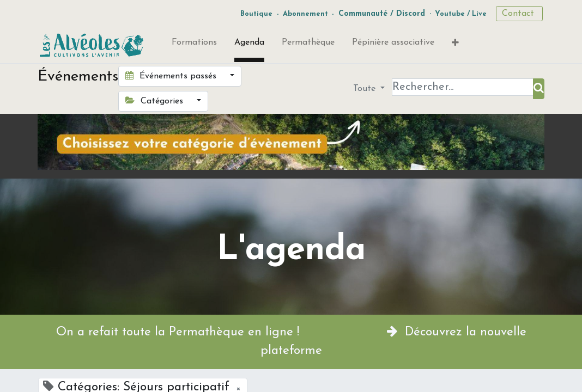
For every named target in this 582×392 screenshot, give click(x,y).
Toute (366, 89)
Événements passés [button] (172, 76)
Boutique (256, 14)
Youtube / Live (461, 14)
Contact (519, 14)
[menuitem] (194, 45)
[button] (455, 45)
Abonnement (305, 14)
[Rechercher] (539, 89)
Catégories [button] (156, 101)
